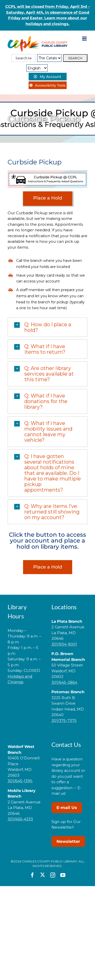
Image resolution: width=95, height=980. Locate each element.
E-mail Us (67, 808)
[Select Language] (37, 68)
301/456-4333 (20, 819)
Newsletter (68, 841)
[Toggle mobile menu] (85, 39)
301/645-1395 (20, 781)
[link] (26, 698)
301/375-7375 (64, 721)
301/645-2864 (64, 682)
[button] (48, 327)
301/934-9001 (64, 644)
